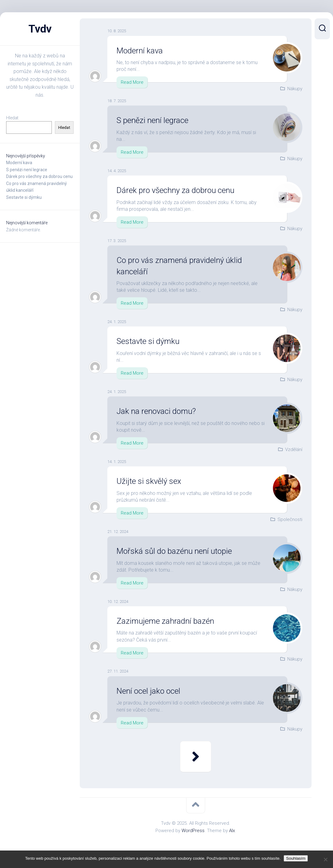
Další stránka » (196, 757)
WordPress (193, 831)
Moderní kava (19, 163)
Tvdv (40, 29)
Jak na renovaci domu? (157, 411)
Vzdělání (294, 449)
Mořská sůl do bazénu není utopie (175, 551)
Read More (132, 82)
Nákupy (295, 89)
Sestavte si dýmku (24, 197)
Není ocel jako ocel (149, 691)
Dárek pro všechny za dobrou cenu (39, 176)
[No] (325, 859)
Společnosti (290, 519)
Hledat (12, 118)
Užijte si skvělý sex (149, 481)
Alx (232, 831)
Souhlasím (296, 858)
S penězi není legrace (27, 170)
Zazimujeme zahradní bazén (166, 621)
